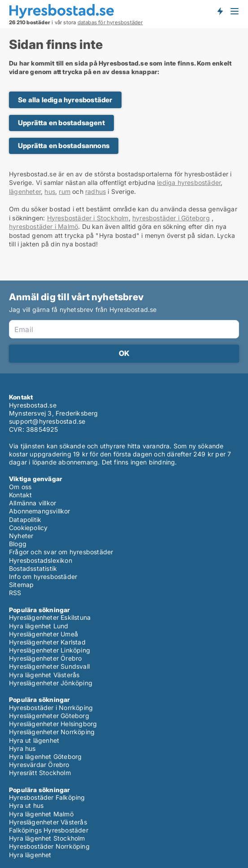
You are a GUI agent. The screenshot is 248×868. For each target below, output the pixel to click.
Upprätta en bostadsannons (64, 146)
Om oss (20, 487)
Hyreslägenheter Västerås (48, 822)
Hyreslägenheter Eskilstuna (50, 617)
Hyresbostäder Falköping (47, 797)
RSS (15, 593)
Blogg (18, 544)
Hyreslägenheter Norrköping (52, 732)
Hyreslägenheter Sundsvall (49, 666)
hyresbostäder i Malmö (44, 226)
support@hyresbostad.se (47, 421)
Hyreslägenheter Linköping (50, 650)
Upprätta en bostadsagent (61, 123)
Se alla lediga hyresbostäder (65, 100)
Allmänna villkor (33, 503)
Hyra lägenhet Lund (39, 626)
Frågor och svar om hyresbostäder (61, 552)
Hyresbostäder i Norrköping (51, 708)
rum (65, 191)
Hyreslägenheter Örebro (45, 658)
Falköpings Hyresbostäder (49, 830)
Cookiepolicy (28, 528)
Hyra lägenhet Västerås (44, 675)
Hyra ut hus (26, 805)
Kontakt (20, 495)
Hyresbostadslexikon (41, 560)
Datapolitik (25, 519)
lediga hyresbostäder (189, 182)
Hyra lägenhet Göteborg (45, 756)
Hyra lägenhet (30, 855)
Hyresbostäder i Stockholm (88, 218)
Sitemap (21, 585)
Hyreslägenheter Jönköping (51, 683)
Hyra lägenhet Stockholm (47, 838)
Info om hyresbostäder (43, 576)
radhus (96, 191)
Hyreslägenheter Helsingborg (53, 724)
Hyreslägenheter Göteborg (49, 716)
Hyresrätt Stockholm (40, 773)
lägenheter (25, 191)
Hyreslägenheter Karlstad (47, 642)
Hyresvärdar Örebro (39, 765)
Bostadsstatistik (33, 568)
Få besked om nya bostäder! (220, 11)
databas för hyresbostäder (110, 22)
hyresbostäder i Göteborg (171, 218)
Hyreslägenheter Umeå (44, 634)
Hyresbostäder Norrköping (49, 846)
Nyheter (21, 536)
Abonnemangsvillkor (40, 511)
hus (50, 191)
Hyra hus (22, 748)
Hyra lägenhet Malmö (41, 814)
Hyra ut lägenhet (34, 740)
